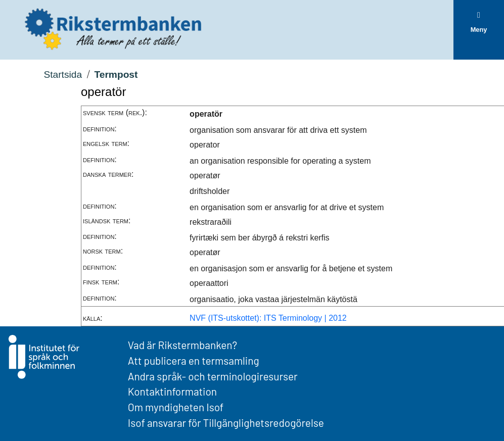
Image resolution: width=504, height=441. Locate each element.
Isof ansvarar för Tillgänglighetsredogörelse (226, 423)
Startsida (63, 75)
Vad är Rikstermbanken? (182, 345)
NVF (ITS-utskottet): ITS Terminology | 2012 (268, 318)
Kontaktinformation (172, 391)
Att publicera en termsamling (194, 360)
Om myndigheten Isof (176, 407)
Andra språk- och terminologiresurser (213, 376)
